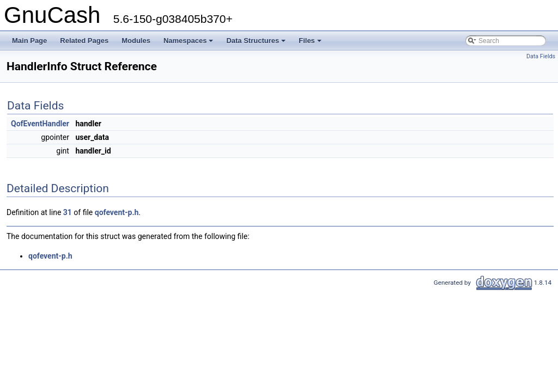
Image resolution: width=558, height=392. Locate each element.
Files (311, 44)
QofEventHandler (40, 124)
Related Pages (84, 41)
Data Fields (541, 56)
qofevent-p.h (117, 212)
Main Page (29, 41)
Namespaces (189, 44)
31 (68, 212)
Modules (136, 41)
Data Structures (257, 44)
